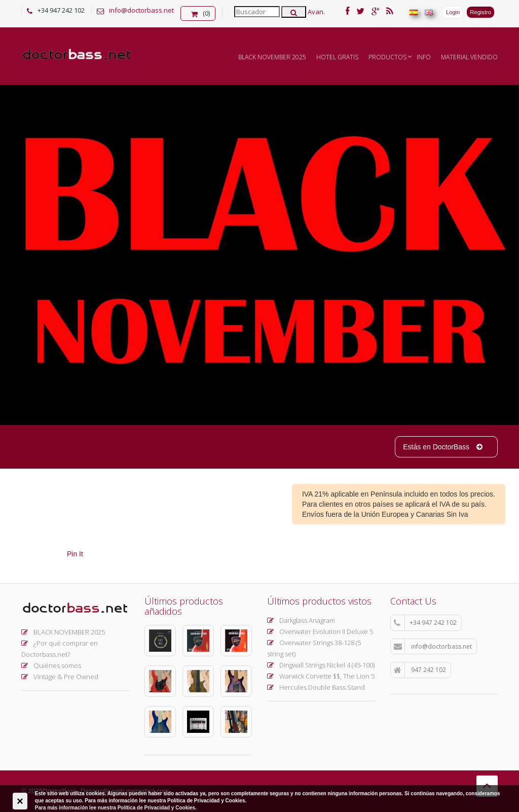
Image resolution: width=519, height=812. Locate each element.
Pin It (75, 554)
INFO (424, 57)
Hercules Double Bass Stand (316, 687)
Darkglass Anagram (301, 620)
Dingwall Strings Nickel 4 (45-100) (321, 665)
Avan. (316, 12)
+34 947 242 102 (425, 623)
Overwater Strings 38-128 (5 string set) (314, 648)
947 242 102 (420, 670)
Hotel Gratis (337, 57)
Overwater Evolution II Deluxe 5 (320, 631)
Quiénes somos (51, 665)
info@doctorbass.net (141, 10)
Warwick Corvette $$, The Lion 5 (321, 676)
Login (453, 12)
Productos (387, 57)
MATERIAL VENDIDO (469, 57)
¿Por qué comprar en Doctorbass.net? (60, 649)
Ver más (135, 230)
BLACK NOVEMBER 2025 (272, 57)
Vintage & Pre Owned (60, 677)
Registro (480, 12)
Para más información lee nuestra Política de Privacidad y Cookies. (116, 808)
